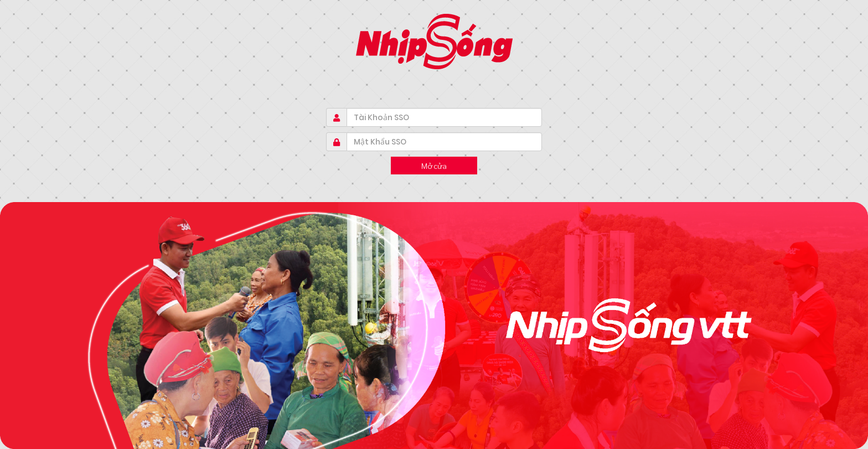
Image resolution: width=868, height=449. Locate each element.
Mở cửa (434, 166)
